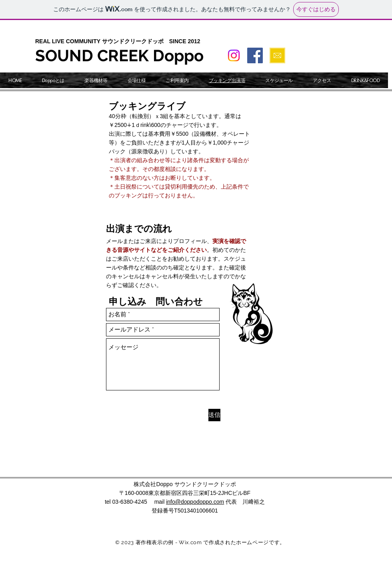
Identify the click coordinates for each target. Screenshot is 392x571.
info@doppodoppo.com (195, 502)
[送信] (214, 415)
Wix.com (190, 542)
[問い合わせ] (277, 55)
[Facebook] (255, 55)
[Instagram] (234, 55)
